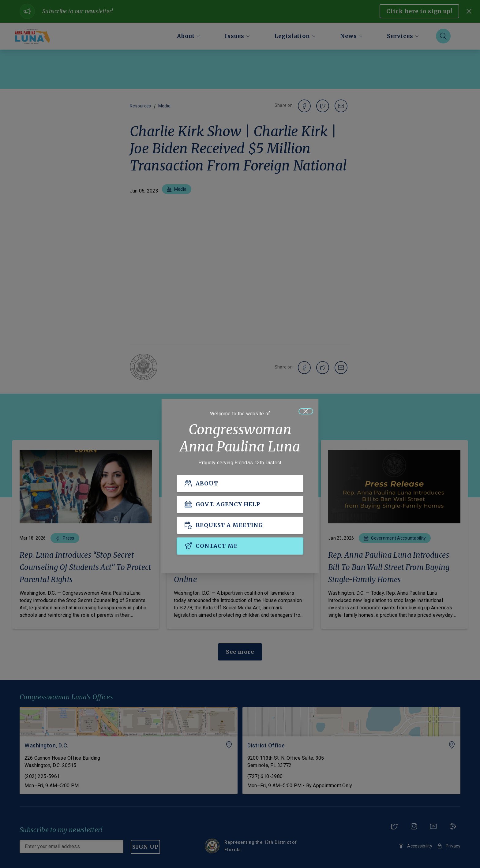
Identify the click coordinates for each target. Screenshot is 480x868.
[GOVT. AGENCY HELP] (240, 504)
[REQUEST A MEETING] (240, 525)
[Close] (306, 411)
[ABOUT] (240, 484)
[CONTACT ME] (240, 546)
